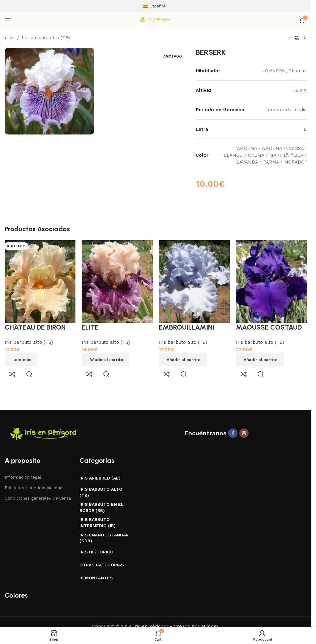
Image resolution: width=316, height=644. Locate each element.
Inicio (9, 38)
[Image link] (45, 434)
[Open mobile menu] (8, 20)
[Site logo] (156, 20)
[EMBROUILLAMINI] (194, 281)
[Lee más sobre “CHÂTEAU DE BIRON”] (21, 360)
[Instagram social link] (244, 433)
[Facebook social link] (233, 433)
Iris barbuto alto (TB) (46, 38)
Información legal (23, 477)
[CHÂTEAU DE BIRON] (40, 281)
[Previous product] (290, 38)
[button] (105, 360)
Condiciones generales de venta (38, 498)
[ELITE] (117, 281)
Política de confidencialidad (34, 488)
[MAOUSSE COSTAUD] (271, 281)
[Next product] (305, 38)
